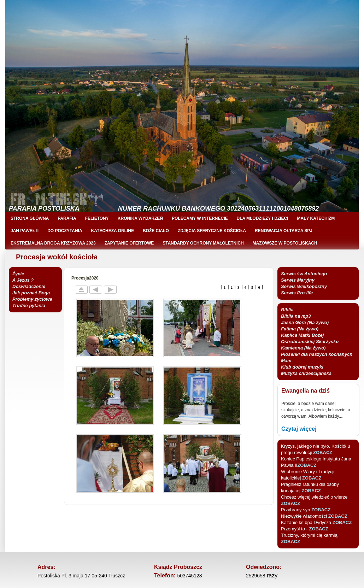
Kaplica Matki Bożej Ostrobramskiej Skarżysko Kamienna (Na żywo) (310, 342)
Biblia (287, 310)
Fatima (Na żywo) (300, 329)
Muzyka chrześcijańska (306, 373)
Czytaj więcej (299, 429)
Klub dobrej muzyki (302, 367)
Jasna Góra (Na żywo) (305, 322)
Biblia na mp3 (296, 316)
